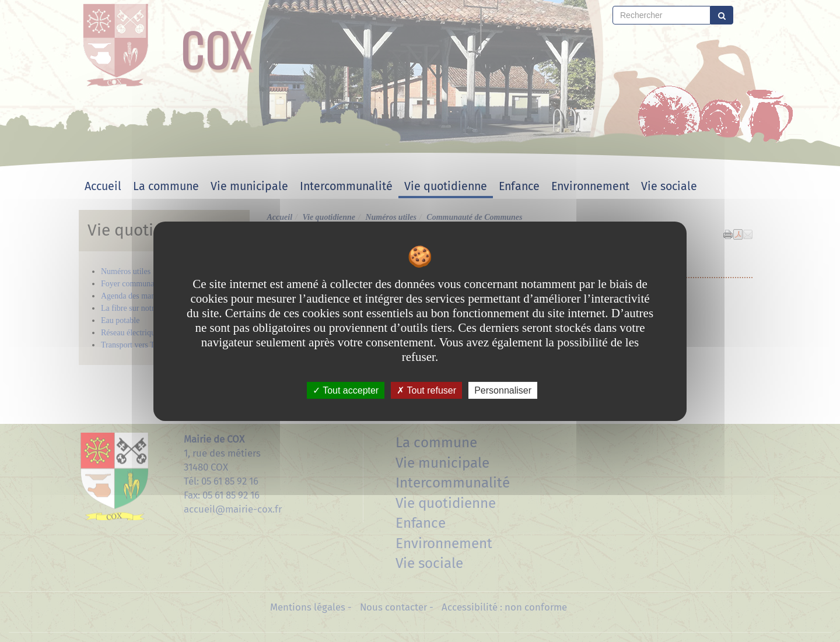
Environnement (590, 186)
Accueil (103, 186)
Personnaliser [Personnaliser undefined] (503, 390)
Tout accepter (346, 390)
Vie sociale (669, 186)
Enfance (519, 186)
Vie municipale (249, 186)
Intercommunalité (346, 186)
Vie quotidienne (446, 186)
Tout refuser (426, 390)
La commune (166, 186)
